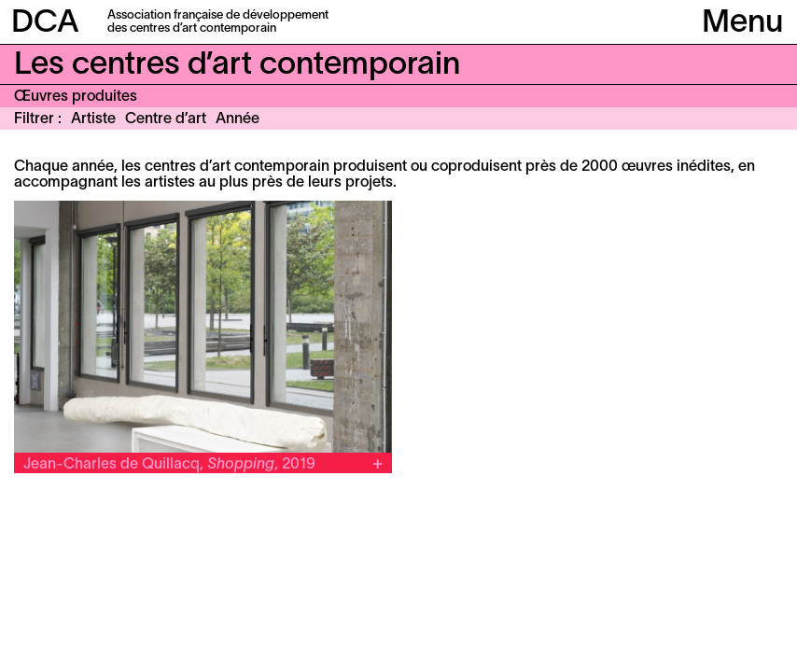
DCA (45, 24)
